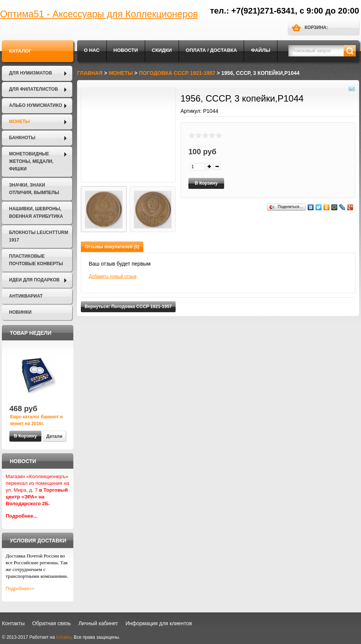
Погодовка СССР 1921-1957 (177, 73)
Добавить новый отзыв (113, 276)
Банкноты (22, 138)
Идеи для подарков (34, 280)
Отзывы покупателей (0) (112, 247)
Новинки (20, 312)
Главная (90, 73)
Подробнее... (22, 516)
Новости (126, 50)
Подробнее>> (20, 589)
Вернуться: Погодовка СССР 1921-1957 (128, 307)
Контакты (13, 623)
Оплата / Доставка (211, 50)
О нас (92, 50)
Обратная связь (51, 623)
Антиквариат (26, 296)
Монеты (19, 122)
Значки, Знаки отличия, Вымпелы (34, 189)
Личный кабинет (98, 623)
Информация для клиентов (159, 623)
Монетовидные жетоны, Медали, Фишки (31, 161)
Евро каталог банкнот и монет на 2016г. (36, 420)
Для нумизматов (30, 73)
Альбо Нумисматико (36, 105)
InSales (64, 637)
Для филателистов (33, 89)
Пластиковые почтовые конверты (36, 260)
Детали (54, 436)
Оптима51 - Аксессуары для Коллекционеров (99, 14)
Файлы (260, 50)
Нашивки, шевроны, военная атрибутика (36, 213)
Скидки (162, 50)
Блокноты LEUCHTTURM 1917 (39, 236)
